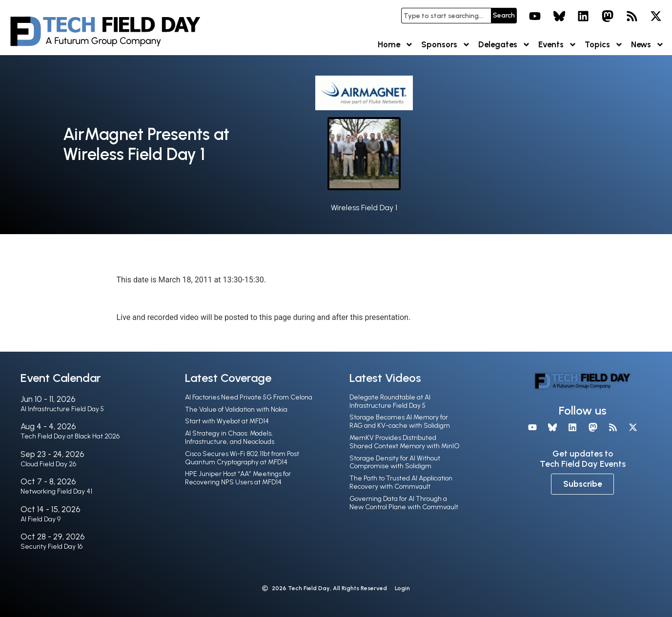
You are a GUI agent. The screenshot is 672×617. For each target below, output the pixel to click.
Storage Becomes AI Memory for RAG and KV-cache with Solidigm (400, 421)
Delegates (504, 45)
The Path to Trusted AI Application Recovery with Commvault (401, 482)
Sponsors (446, 45)
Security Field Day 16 (51, 547)
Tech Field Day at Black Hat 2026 (70, 436)
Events (558, 45)
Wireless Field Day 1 (364, 208)
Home (396, 45)
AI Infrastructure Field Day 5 (62, 409)
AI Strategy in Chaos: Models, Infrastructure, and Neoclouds (230, 438)
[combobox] (446, 16)
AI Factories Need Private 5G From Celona (249, 397)
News (648, 45)
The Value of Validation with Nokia (236, 409)
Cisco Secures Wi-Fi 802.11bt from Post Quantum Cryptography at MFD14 (242, 458)
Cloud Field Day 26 (48, 464)
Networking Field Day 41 (56, 491)
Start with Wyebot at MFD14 (227, 421)
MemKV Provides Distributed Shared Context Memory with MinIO (405, 442)
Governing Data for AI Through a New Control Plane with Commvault (404, 503)
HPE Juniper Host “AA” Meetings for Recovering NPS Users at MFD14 (238, 478)
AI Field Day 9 (41, 519)
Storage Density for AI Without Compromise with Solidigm (395, 462)
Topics (604, 45)
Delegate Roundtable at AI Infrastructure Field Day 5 (390, 401)
